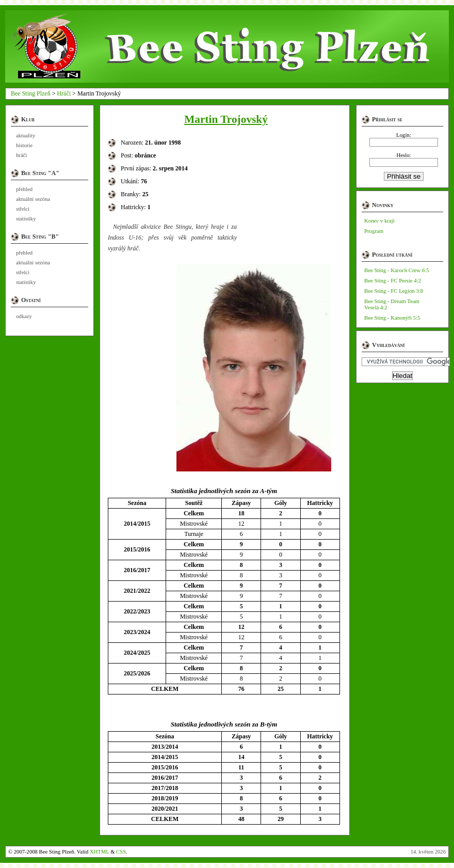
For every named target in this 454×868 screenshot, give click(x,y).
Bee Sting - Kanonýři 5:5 (392, 318)
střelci (23, 209)
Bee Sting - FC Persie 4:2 (393, 280)
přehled (24, 189)
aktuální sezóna (33, 199)
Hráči (64, 93)
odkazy (24, 316)
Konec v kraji (379, 220)
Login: (404, 135)
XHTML (100, 852)
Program (374, 231)
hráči (21, 155)
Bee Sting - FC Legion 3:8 (394, 291)
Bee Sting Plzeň (31, 93)
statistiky (26, 219)
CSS (121, 852)
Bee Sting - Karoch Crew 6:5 (397, 270)
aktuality (26, 136)
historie (24, 145)
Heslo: (403, 155)
